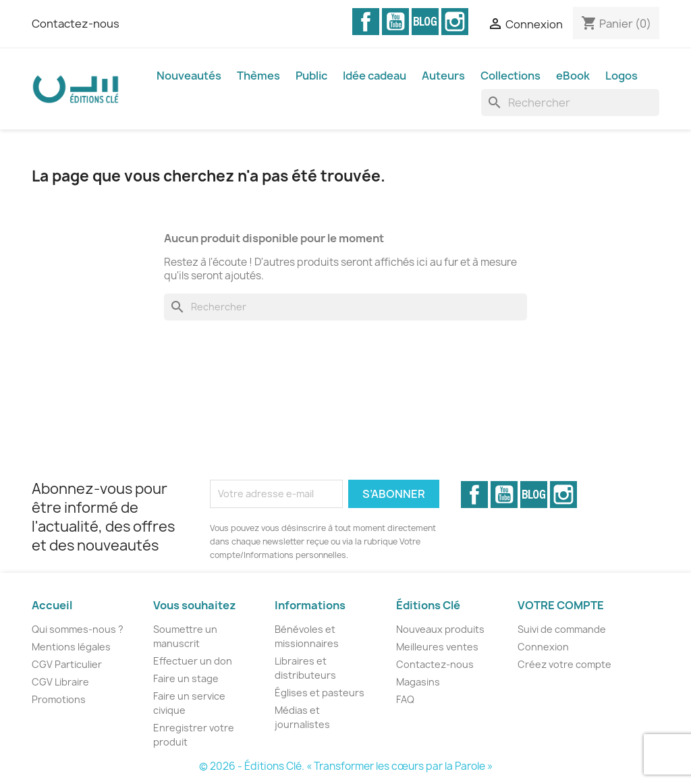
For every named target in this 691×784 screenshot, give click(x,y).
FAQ (405, 699)
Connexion (543, 647)
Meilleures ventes (437, 647)
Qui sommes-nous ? (78, 629)
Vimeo (425, 22)
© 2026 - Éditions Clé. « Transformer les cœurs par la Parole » (346, 766)
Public (311, 76)
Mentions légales (71, 647)
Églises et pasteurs (320, 693)
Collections (510, 76)
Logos (621, 76)
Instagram (455, 22)
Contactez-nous (76, 24)
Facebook (366, 22)
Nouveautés (189, 76)
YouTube (395, 22)
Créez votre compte (564, 664)
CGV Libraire (60, 682)
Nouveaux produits (440, 629)
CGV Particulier (67, 664)
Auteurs (443, 76)
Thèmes (258, 76)
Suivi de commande (562, 629)
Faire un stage (186, 678)
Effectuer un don (193, 661)
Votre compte (561, 605)
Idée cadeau (375, 76)
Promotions (59, 699)
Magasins (418, 682)
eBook (573, 76)
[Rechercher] (570, 103)
